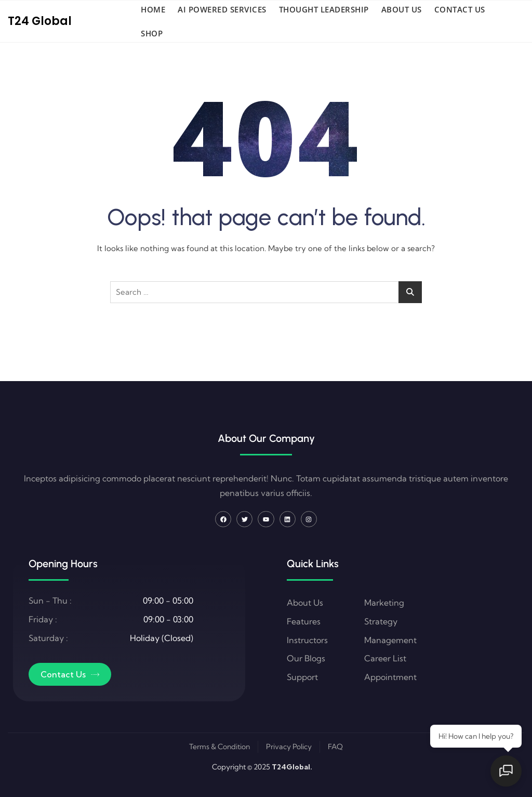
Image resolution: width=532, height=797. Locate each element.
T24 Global (40, 21)
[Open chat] (506, 771)
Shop (152, 33)
